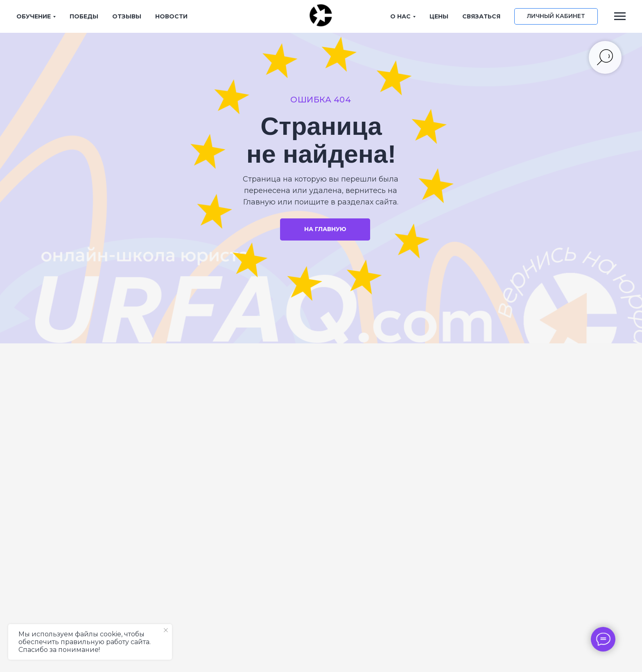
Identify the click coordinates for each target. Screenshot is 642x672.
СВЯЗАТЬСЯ (481, 16)
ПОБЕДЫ (84, 16)
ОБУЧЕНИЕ (34, 16)
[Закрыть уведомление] (166, 630)
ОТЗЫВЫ (127, 16)
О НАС (400, 16)
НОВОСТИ (171, 16)
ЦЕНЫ (439, 16)
